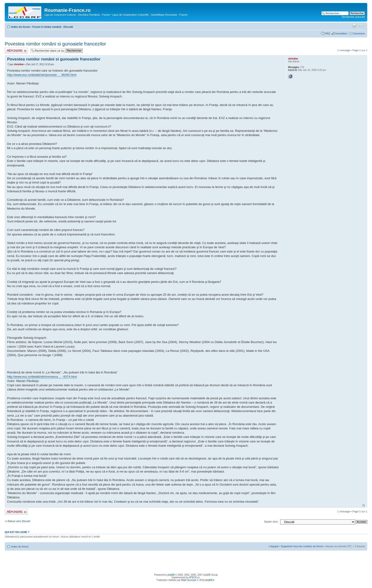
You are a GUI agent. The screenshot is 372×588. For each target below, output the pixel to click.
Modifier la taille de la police (361, 26)
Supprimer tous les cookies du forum (302, 546)
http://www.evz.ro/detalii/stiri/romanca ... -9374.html (42, 377)
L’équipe (274, 546)
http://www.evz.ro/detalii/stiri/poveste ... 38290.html (42, 75)
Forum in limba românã (47, 27)
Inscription (341, 33)
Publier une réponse (16, 51)
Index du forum (21, 27)
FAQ (327, 33)
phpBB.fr (210, 580)
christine (19, 64)
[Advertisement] (186, 561)
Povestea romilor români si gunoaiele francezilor (55, 44)
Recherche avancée (353, 17)
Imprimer (354, 26)
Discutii (68, 27)
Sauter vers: (271, 522)
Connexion (359, 33)
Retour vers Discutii (19, 521)
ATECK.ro (194, 577)
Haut (364, 505)
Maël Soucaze (189, 580)
